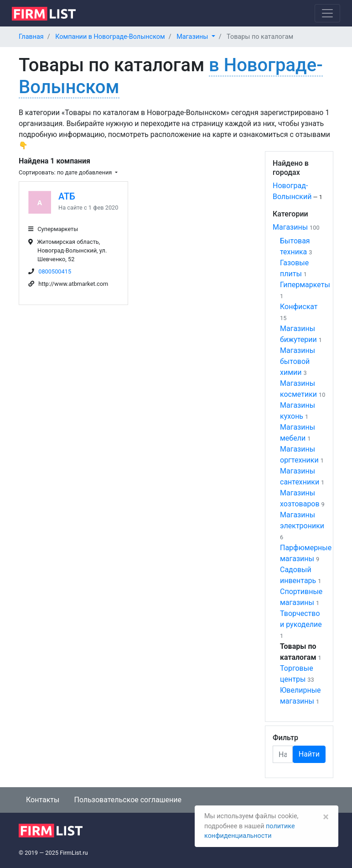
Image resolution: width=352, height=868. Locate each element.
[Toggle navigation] (327, 13)
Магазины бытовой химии (298, 361)
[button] (196, 37)
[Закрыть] (326, 817)
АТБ (67, 196)
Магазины (290, 227)
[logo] (51, 13)
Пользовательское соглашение (128, 800)
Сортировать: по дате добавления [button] (66, 172)
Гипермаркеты (305, 285)
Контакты (43, 800)
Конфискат (299, 307)
